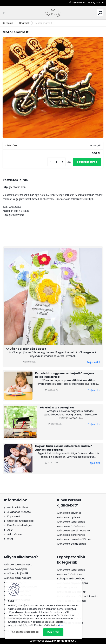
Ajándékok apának (69, 517)
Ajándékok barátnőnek (71, 535)
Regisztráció (97, 2)
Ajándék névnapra (15, 569)
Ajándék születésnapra (18, 565)
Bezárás (53, 632)
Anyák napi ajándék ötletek (26, 349)
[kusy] (56, 162)
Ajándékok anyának (69, 513)
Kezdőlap (8, 23)
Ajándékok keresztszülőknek (74, 539)
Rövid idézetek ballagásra (57, 408)
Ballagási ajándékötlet (71, 579)
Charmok (24, 23)
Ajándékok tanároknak (71, 522)
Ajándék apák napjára (18, 578)
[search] (100, 13)
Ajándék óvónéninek (69, 574)
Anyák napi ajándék (16, 573)
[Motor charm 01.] (53, 88)
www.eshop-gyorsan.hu (61, 641)
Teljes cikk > (94, 362)
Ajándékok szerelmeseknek (74, 531)
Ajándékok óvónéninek (71, 526)
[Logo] (53, 13)
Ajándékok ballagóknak (71, 544)
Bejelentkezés (79, 2)
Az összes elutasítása (25, 632)
